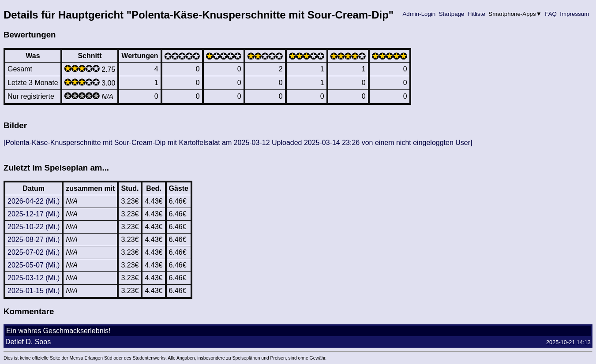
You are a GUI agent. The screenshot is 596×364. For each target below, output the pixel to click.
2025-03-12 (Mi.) (34, 278)
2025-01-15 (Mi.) (34, 291)
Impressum (575, 14)
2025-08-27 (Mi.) (34, 240)
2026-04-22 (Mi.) (34, 201)
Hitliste (476, 14)
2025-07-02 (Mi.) (34, 252)
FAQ (551, 14)
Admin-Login (419, 14)
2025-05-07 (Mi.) (34, 265)
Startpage (452, 14)
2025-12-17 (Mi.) (34, 214)
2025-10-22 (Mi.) (34, 227)
